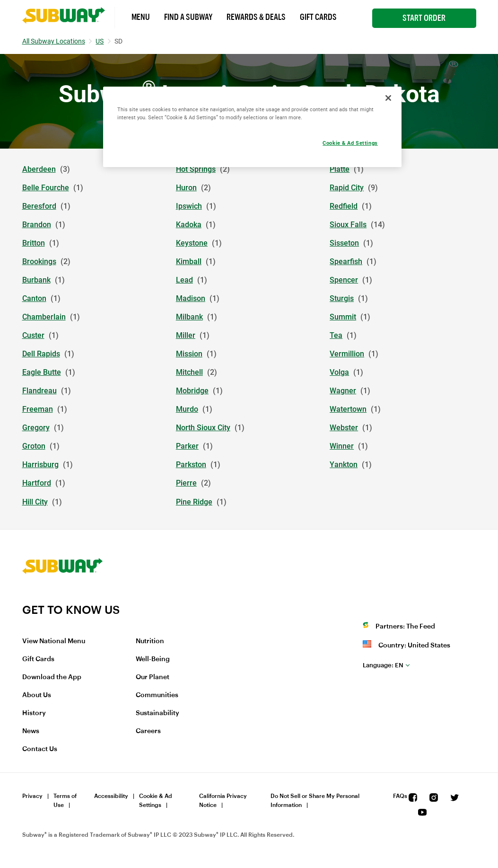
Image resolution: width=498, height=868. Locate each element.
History (34, 713)
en (383, 665)
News (31, 731)
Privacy (32, 796)
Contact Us (40, 749)
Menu (141, 17)
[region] (253, 127)
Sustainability (157, 713)
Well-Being (153, 659)
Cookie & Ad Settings (156, 801)
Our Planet (153, 677)
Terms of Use (65, 801)
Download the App (52, 677)
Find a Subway (188, 17)
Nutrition (150, 641)
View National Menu (54, 641)
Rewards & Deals (256, 17)
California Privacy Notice (223, 801)
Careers (148, 731)
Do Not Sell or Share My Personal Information (315, 801)
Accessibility (111, 796)
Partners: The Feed (405, 627)
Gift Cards (318, 17)
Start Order (424, 18)
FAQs (400, 796)
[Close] (388, 98)
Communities (157, 695)
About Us (37, 695)
